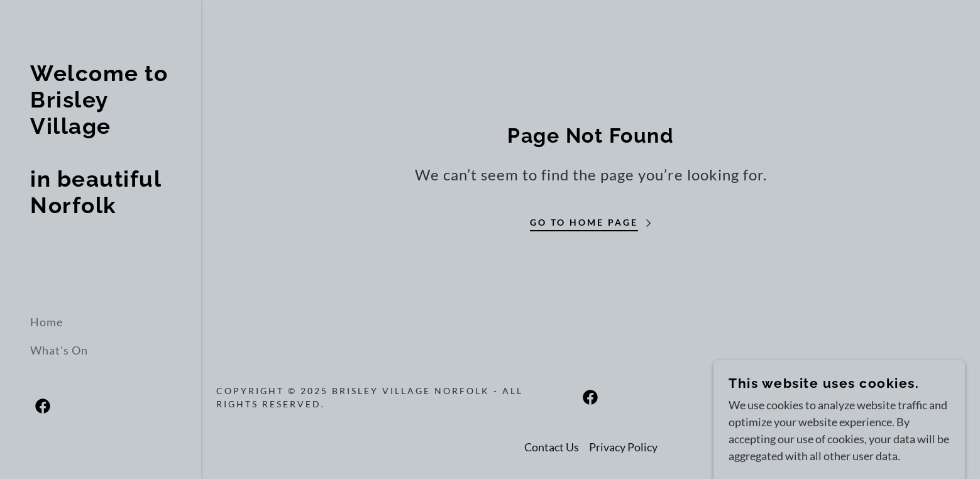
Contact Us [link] (552, 447)
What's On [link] (59, 350)
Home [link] (47, 322)
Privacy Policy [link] (623, 447)
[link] (101, 235)
